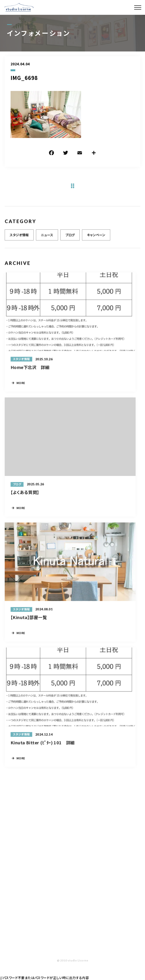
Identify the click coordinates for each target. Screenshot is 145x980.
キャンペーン (96, 238)
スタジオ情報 (19, 238)
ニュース (47, 238)
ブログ (70, 238)
